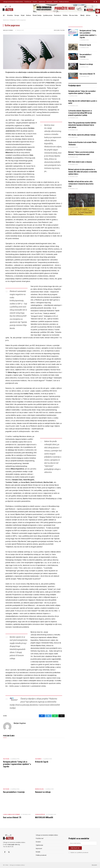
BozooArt (94, 865)
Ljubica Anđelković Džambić (11, 814)
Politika (65, 15)
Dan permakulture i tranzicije (14, 792)
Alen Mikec (38, 759)
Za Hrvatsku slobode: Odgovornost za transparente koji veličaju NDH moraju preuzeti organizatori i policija (80, 113)
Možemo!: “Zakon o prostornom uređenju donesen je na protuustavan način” (81, 153)
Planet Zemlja (37, 15)
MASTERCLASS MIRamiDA (44, 817)
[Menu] (4, 15)
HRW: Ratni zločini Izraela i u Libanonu (80, 162)
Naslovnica (6, 20)
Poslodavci (58, 15)
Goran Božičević (40, 814)
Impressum (49, 2)
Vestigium (6, 759)
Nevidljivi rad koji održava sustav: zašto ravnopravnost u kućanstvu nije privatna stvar (81, 184)
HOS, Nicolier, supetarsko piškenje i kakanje (82, 135)
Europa (17, 15)
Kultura (29, 15)
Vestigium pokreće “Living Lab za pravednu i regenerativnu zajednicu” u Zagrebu (17, 764)
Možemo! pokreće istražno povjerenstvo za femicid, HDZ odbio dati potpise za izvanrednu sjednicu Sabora (83, 172)
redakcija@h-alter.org (13, 844)
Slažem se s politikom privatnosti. (79, 853)
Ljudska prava (48, 15)
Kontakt (56, 2)
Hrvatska (10, 15)
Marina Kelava (39, 789)
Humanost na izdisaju (43, 792)
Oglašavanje (42, 2)
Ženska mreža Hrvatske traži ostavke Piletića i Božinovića (82, 143)
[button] (98, 11)
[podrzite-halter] (65, 12)
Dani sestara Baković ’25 (12, 817)
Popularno (90, 25)
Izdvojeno (57, 30)
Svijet (23, 15)
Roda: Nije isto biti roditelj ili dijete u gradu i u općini (83, 102)
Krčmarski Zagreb (42, 762)
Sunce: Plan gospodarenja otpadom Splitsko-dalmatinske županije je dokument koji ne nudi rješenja (82, 125)
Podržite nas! (28, 2)
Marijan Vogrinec (8, 30)
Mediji (82, 15)
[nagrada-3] (82, 215)
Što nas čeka (73, 15)
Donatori (35, 2)
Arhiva (88, 15)
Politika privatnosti (64, 2)
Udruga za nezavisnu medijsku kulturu (13, 2)
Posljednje (75, 25)
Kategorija (13, 20)
